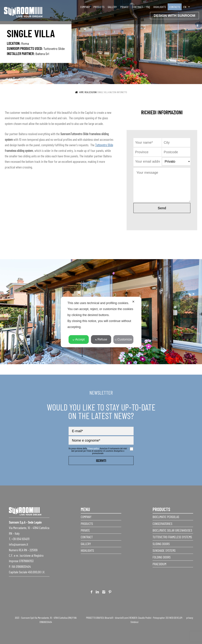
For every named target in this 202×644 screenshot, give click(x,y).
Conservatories (162, 524)
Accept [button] (79, 339)
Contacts (175, 7)
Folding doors (162, 557)
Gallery (112, 7)
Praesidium (159, 564)
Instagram (104, 592)
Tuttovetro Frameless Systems (172, 537)
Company (85, 7)
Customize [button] (123, 339)
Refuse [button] (101, 339)
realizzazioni (91, 92)
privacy (190, 618)
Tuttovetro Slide (54, 49)
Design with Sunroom (174, 16)
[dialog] (101, 322)
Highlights (160, 7)
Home (81, 92)
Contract (138, 7)
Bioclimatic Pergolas (166, 517)
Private (124, 7)
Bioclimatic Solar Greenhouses (172, 530)
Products (99, 7)
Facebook (92, 592)
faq (148, 7)
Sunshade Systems (164, 550)
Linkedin (97, 592)
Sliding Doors (161, 544)
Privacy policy (93, 448)
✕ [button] (133, 302)
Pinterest (110, 592)
